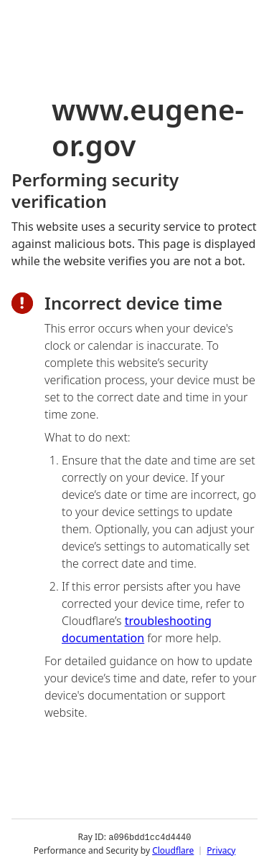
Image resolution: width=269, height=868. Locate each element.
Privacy (221, 850)
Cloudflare (173, 850)
